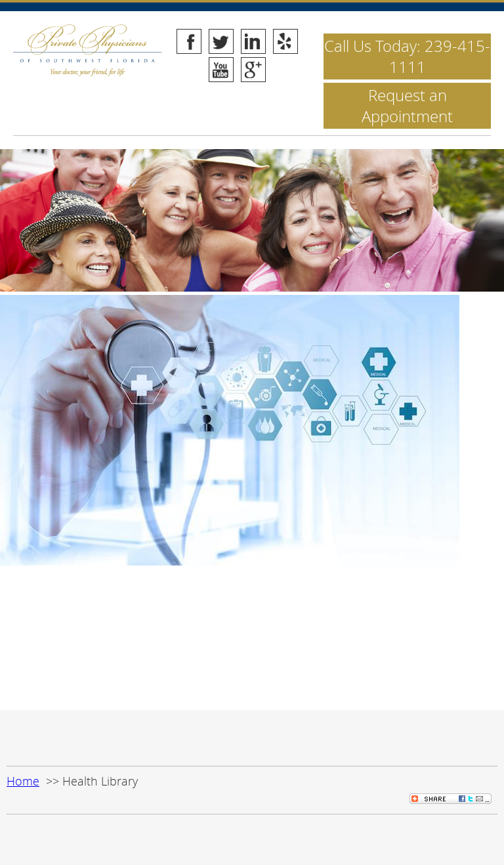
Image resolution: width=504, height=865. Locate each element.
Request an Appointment (407, 106)
